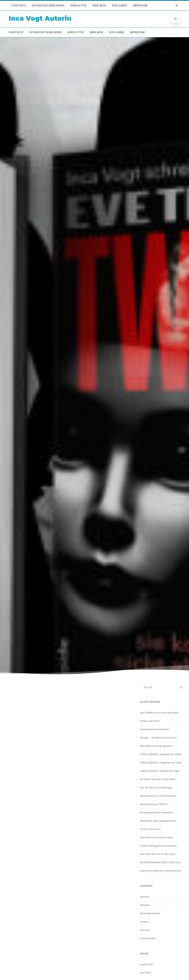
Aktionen (145, 897)
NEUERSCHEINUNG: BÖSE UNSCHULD (160, 862)
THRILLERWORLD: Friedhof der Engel (160, 771)
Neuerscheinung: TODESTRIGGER (158, 796)
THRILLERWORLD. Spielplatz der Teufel (161, 754)
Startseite (19, 6)
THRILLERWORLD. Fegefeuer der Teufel (161, 763)
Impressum (140, 6)
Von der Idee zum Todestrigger (156, 788)
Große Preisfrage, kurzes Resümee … (159, 846)
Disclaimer (119, 6)
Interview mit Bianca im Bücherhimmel (160, 871)
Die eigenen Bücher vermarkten (157, 813)
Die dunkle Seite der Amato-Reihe (158, 779)
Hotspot (144, 922)
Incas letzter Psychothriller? (155, 729)
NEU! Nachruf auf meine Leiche (157, 837)
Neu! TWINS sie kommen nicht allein (159, 713)
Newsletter (79, 6)
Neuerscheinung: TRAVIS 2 (154, 804)
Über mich (99, 6)
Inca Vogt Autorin (40, 18)
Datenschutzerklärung (48, 6)
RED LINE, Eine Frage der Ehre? (156, 746)
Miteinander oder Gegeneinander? (158, 821)
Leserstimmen (148, 938)
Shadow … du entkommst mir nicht (158, 738)
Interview (145, 930)
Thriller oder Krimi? (150, 721)
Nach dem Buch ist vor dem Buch (158, 854)
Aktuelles (145, 905)
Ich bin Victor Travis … (151, 829)
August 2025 (147, 964)
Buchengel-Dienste (150, 913)
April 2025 (145, 973)
